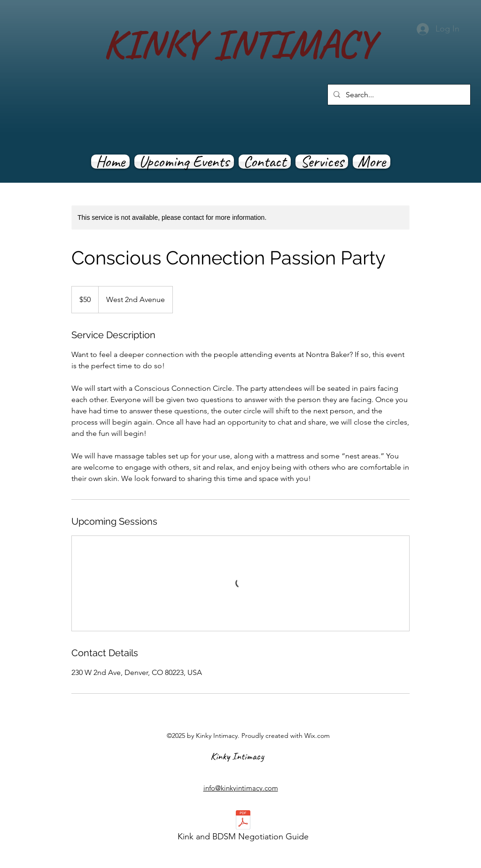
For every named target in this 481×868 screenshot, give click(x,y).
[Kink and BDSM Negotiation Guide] (243, 828)
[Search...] (398, 95)
